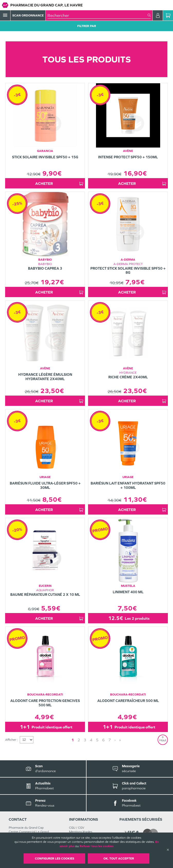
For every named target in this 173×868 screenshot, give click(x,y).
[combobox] (98, 15)
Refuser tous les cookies (97, 846)
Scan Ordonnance (28, 15)
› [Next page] (115, 740)
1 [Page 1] (73, 740)
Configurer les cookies (55, 858)
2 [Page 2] (79, 740)
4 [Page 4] (91, 740)
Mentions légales (81, 832)
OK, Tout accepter (119, 858)
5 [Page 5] (97, 740)
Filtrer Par (87, 26)
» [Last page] (120, 740)
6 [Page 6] (103, 740)
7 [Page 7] (110, 740)
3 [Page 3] (85, 740)
